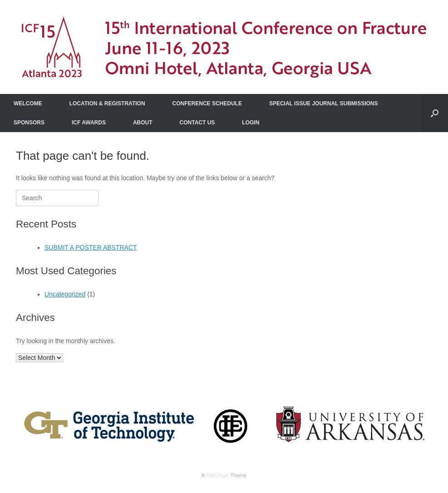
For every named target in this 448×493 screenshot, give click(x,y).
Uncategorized (65, 294)
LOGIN (251, 123)
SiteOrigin (218, 475)
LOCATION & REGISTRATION (107, 104)
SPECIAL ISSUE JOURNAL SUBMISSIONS (324, 104)
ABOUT (143, 123)
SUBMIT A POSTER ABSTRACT (91, 247)
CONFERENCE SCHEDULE (207, 104)
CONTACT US (197, 123)
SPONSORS (29, 123)
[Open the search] (435, 113)
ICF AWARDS (89, 123)
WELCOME (28, 104)
